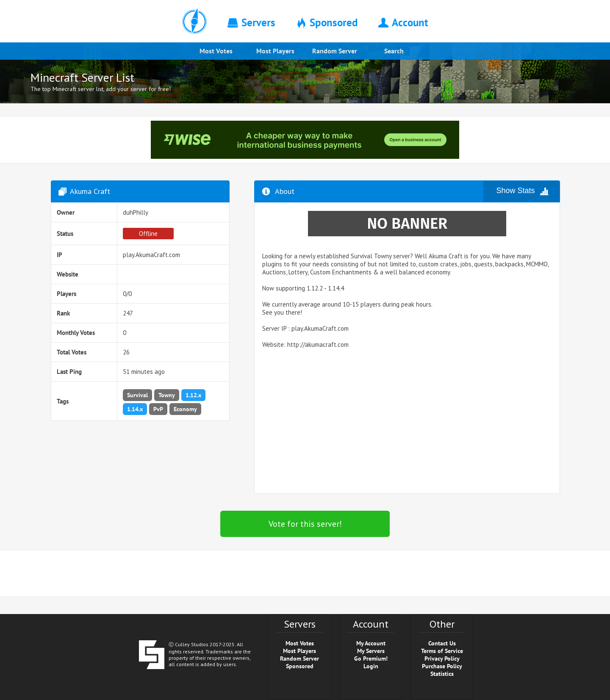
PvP (158, 409)
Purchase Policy (442, 666)
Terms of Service (442, 651)
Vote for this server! (305, 524)
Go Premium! (371, 658)
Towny (167, 395)
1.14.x (135, 409)
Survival (137, 395)
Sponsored (300, 666)
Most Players (275, 51)
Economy (185, 409)
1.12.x (193, 395)
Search (394, 51)
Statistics (442, 674)
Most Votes (216, 51)
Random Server (335, 51)
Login (371, 666)
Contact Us (442, 643)
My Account (371, 643)
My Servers (371, 651)
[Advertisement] (407, 424)
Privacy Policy (442, 658)
